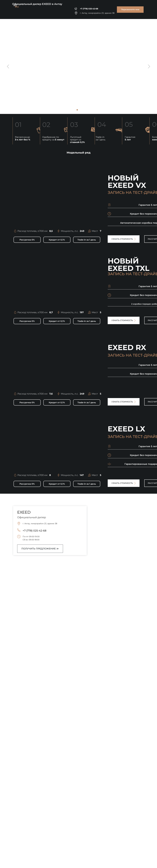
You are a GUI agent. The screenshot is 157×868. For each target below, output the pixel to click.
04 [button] (102, 125)
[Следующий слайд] (149, 66)
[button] (130, 10)
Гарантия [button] (130, 138)
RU (17, 7)
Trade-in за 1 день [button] (101, 138)
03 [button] (74, 125)
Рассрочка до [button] (23, 138)
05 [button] (129, 124)
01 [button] (18, 125)
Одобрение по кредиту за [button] (53, 138)
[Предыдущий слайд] (8, 66)
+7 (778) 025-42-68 (89, 9)
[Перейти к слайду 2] (80, 110)
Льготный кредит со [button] (77, 140)
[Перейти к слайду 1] (77, 110)
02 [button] (46, 125)
